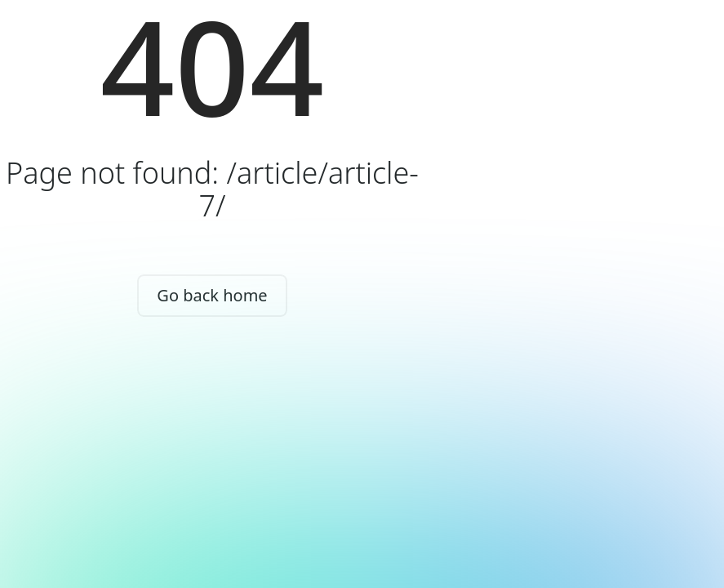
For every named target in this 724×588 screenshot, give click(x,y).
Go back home (212, 295)
